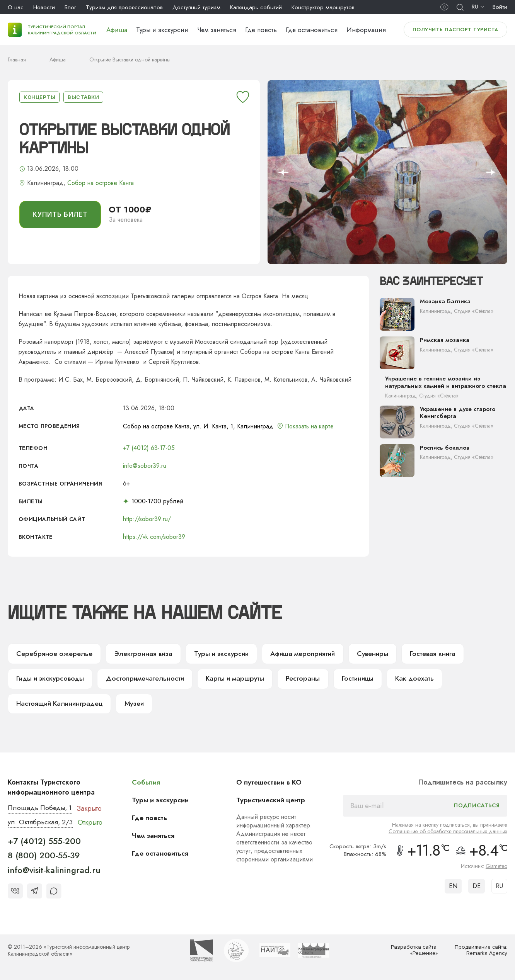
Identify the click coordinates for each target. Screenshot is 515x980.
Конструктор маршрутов (323, 7)
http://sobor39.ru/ (147, 519)
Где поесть (261, 30)
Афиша (117, 30)
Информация (366, 30)
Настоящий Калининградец (60, 705)
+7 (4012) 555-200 (44, 842)
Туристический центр (272, 802)
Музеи (135, 705)
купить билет (60, 214)
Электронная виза (139, 654)
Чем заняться (217, 30)
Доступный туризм (196, 7)
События (147, 784)
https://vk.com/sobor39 (154, 537)
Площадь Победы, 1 (40, 810)
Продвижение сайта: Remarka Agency (481, 952)
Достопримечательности (143, 679)
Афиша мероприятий (298, 654)
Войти (500, 7)
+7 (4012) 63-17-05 (149, 448)
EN (453, 887)
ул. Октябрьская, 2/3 (40, 824)
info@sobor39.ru (145, 466)
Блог (70, 7)
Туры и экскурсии (162, 30)
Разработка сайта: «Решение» (414, 952)
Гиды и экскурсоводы (50, 679)
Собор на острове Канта (101, 183)
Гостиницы (352, 679)
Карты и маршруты (231, 679)
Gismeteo (496, 868)
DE (477, 887)
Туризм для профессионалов (124, 7)
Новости (44, 7)
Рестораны (298, 679)
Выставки (83, 97)
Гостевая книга (428, 654)
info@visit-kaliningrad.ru (54, 871)
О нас (16, 7)
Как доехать (409, 679)
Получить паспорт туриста (455, 30)
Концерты (39, 97)
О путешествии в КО (270, 784)
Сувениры (368, 654)
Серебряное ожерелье (53, 654)
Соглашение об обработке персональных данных (448, 833)
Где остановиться (312, 30)
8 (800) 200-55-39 (44, 857)
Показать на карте (310, 426)
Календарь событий (256, 7)
